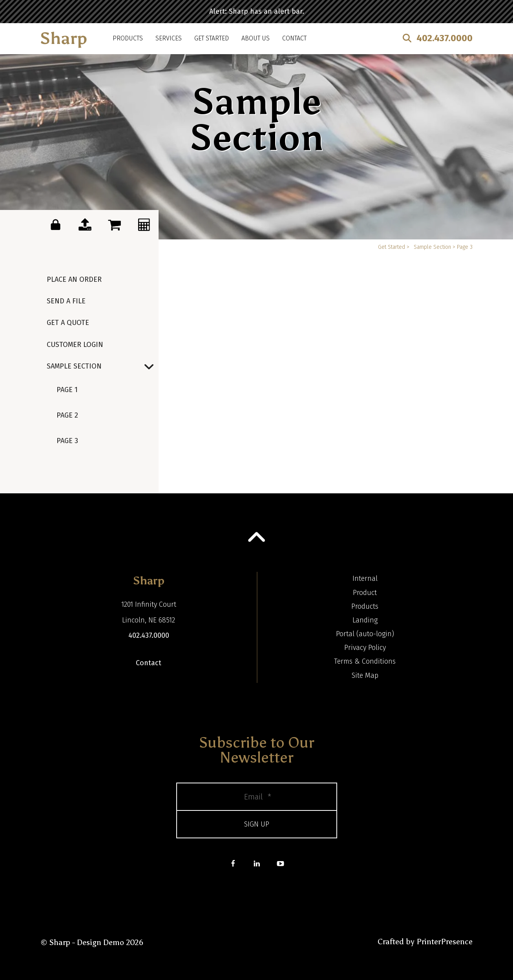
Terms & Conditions (365, 661)
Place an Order (74, 279)
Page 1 (67, 390)
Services (169, 38)
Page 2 (67, 415)
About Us (256, 38)
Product (365, 593)
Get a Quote (68, 323)
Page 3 (67, 441)
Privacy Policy (365, 648)
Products (128, 38)
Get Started (212, 38)
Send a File (66, 301)
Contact (294, 38)
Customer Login (75, 345)
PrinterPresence (445, 942)
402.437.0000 (445, 38)
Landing (365, 620)
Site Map (365, 675)
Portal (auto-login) (365, 634)
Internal (365, 579)
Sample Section (103, 366)
